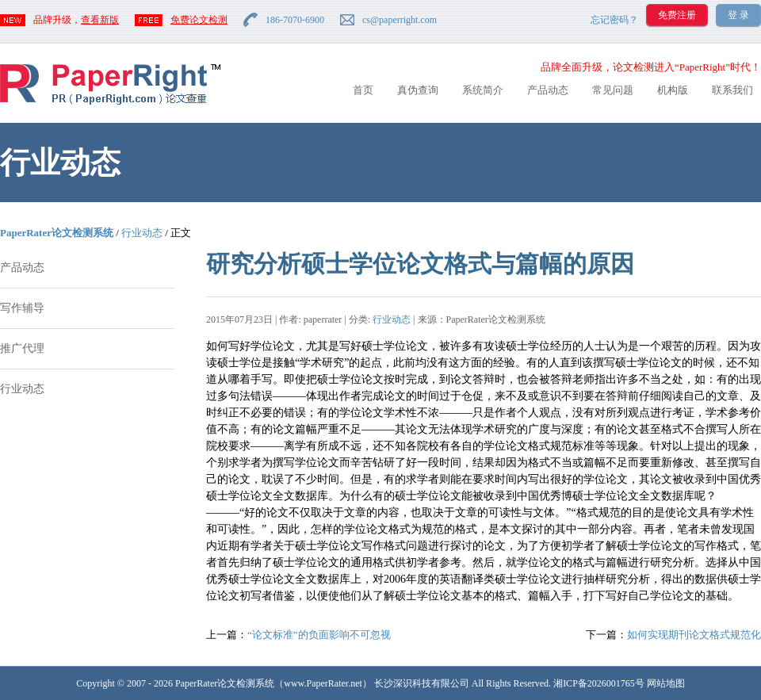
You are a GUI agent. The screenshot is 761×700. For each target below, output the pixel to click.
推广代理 (22, 348)
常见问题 (613, 90)
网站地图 (666, 683)
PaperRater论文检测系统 (57, 233)
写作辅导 (22, 308)
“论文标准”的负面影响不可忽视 (319, 635)
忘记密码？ (614, 20)
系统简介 (483, 90)
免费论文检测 (199, 20)
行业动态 (142, 233)
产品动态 (548, 90)
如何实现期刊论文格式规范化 (694, 635)
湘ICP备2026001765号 (599, 683)
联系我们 (732, 90)
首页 (363, 90)
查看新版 (100, 20)
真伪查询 (418, 90)
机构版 (673, 90)
